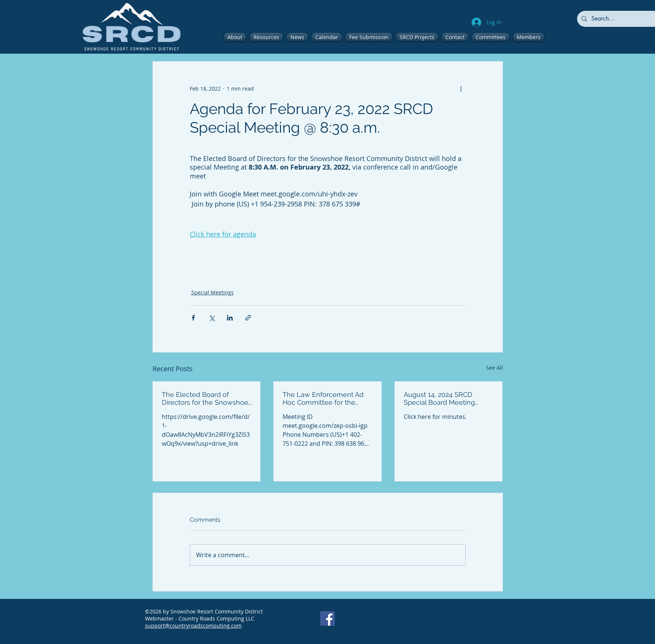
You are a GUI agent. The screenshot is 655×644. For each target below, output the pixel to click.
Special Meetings (212, 292)
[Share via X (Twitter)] (212, 318)
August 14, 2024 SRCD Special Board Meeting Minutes (439, 398)
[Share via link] (248, 318)
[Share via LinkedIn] (230, 318)
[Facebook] (327, 618)
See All (495, 368)
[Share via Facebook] (193, 318)
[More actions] (461, 88)
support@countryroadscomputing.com (193, 626)
